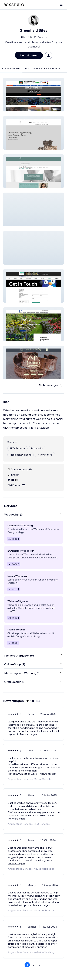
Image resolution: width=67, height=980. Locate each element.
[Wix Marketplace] (14, 5)
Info (27, 69)
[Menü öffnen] (61, 5)
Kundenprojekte (11, 69)
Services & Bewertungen (47, 69)
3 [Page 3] (40, 965)
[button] (33, 95)
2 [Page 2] (33, 965)
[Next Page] (46, 965)
